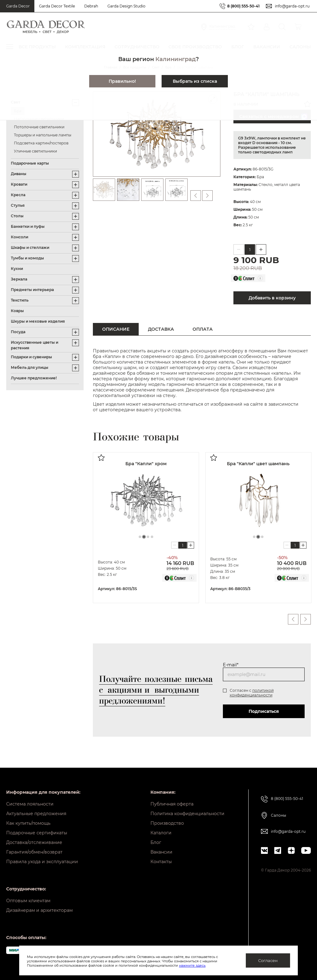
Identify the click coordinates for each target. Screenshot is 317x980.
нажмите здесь (192, 965)
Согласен (268, 960)
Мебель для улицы (30, 367)
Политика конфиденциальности (187, 814)
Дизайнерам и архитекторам (39, 910)
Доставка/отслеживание (34, 842)
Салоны (278, 815)
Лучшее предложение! (34, 378)
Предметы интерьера (32, 290)
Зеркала (19, 279)
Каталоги (161, 833)
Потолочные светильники (39, 127)
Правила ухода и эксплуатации (42, 862)
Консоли (20, 237)
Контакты (161, 862)
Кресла (18, 195)
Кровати (19, 184)
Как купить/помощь (28, 823)
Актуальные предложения (36, 814)
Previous (293, 619)
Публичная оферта (172, 804)
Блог (156, 842)
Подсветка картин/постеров (41, 143)
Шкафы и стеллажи (30, 247)
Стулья (18, 205)
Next (306, 619)
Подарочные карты (30, 163)
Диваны (19, 174)
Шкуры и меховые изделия (38, 321)
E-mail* (231, 665)
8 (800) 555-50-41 (243, 6)
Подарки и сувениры (31, 357)
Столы (17, 216)
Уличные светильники (35, 151)
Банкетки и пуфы (28, 226)
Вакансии (161, 852)
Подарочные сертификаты (37, 833)
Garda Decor (18, 6)
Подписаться (264, 711)
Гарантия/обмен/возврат (34, 852)
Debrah (91, 6)
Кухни (17, 269)
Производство (167, 823)
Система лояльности (30, 804)
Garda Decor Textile (57, 6)
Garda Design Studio (126, 6)
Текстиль (20, 300)
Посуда (18, 332)
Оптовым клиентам (28, 901)
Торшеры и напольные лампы (43, 135)
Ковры (17, 311)
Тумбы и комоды (27, 258)
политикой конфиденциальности (252, 693)
